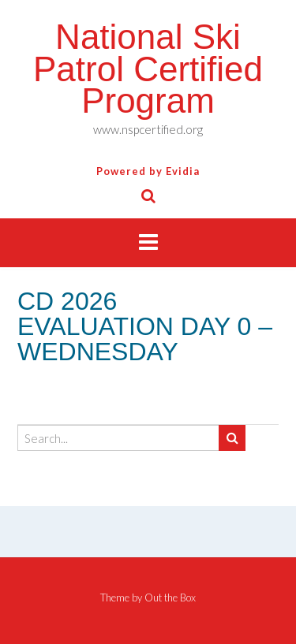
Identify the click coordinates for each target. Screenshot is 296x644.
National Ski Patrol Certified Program (148, 69)
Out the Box (170, 597)
